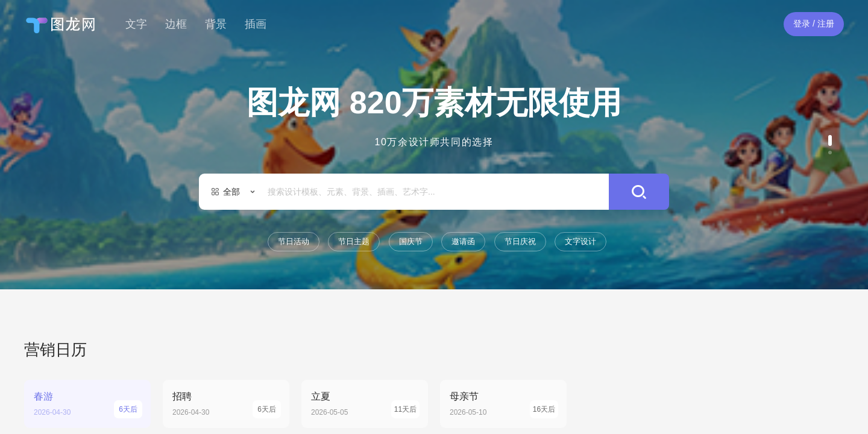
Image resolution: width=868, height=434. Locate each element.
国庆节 (411, 241)
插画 (256, 24)
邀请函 (463, 241)
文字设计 (580, 241)
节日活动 (294, 241)
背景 (216, 24)
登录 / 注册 (814, 24)
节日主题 (354, 241)
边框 (176, 24)
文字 (136, 24)
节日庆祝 (520, 241)
